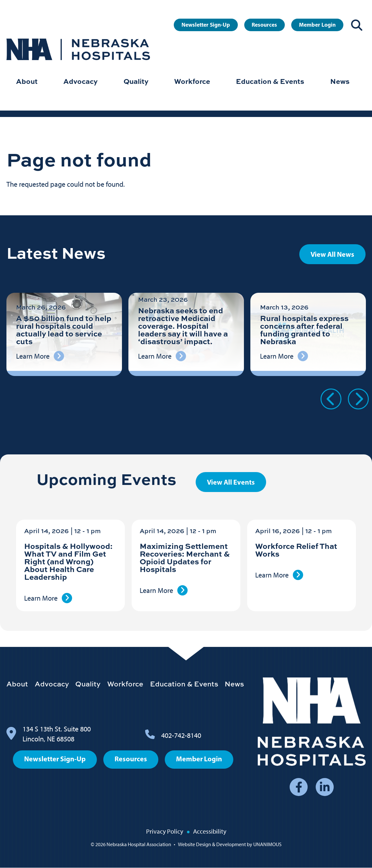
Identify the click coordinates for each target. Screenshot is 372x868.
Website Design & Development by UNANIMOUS (230, 844)
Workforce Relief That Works (296, 550)
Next (358, 399)
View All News (332, 254)
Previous (331, 399)
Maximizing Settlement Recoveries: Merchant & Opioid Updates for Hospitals (185, 557)
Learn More (41, 598)
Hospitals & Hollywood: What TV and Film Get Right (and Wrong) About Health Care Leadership (68, 561)
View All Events (231, 482)
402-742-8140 (181, 735)
